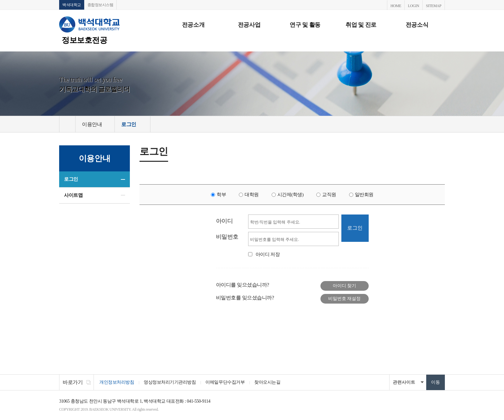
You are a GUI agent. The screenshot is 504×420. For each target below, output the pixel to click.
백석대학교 (72, 5)
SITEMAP (434, 6)
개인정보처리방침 (117, 382)
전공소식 (417, 25)
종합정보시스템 (100, 5)
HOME (396, 6)
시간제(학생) (291, 195)
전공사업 (249, 25)
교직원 (329, 195)
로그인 (71, 179)
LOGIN (414, 6)
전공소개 (193, 25)
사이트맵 (73, 195)
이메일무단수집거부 (225, 382)
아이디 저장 (268, 254)
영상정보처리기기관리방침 (170, 382)
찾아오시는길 (267, 382)
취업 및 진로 (361, 25)
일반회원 (364, 195)
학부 (221, 195)
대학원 (252, 195)
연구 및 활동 (305, 25)
